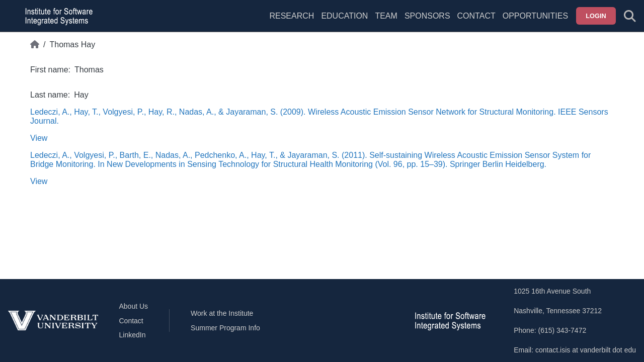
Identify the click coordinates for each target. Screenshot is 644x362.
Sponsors (427, 16)
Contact (476, 16)
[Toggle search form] (630, 16)
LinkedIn (133, 335)
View (39, 138)
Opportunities (535, 16)
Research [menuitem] (292, 16)
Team (386, 16)
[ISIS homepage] (56, 16)
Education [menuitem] (344, 16)
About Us (134, 306)
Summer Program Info (225, 328)
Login (596, 16)
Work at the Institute (222, 313)
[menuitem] (386, 22)
